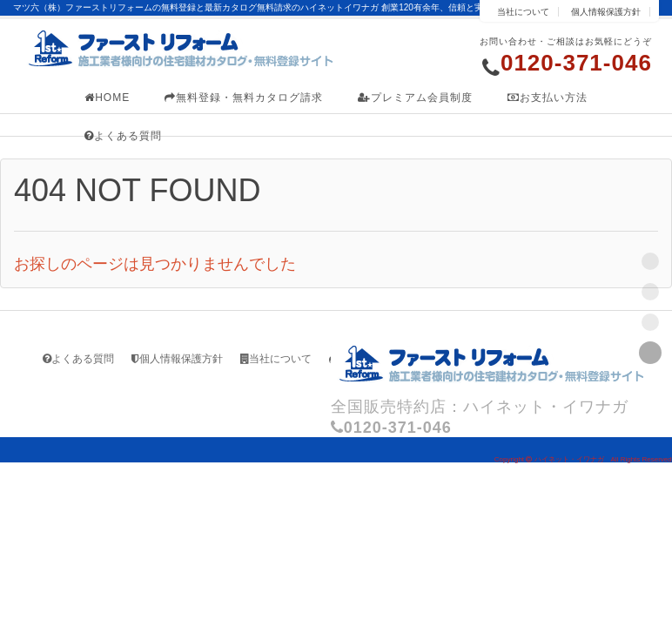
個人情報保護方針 (606, 12)
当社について (523, 12)
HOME (107, 98)
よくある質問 (123, 136)
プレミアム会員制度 (415, 98)
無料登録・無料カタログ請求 (244, 98)
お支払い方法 (548, 98)
